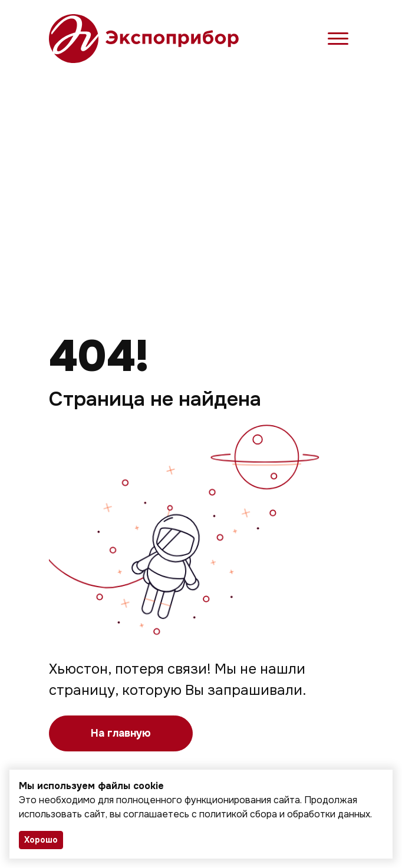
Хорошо (41, 840)
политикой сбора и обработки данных (285, 814)
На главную (121, 733)
